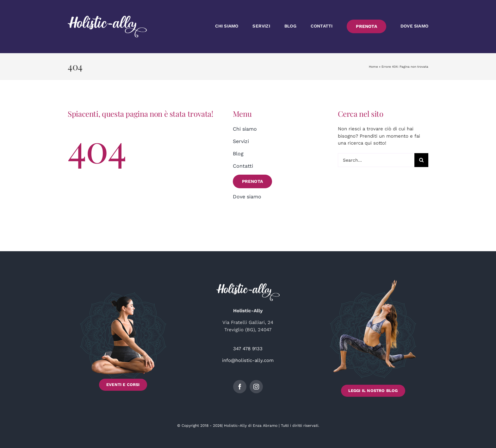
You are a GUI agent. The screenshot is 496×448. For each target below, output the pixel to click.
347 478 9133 (248, 349)
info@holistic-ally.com (248, 360)
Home (373, 67)
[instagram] (256, 387)
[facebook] (240, 387)
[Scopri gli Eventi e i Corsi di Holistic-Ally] (123, 338)
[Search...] (376, 160)
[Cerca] (421, 160)
